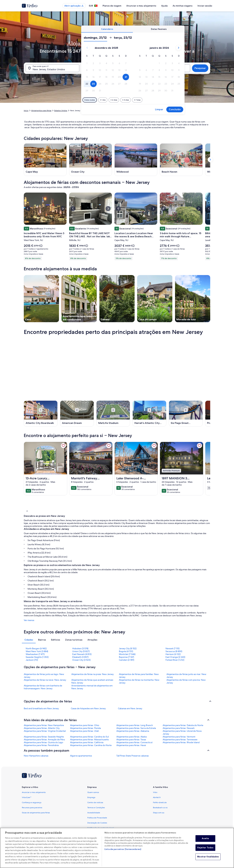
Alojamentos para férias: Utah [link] (84, 731)
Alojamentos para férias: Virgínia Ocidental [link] (45, 731)
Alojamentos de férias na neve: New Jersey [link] (45, 680)
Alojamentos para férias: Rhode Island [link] (181, 742)
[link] (63, 446)
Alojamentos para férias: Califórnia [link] (87, 742)
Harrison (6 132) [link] (173, 654)
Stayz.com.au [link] (159, 813)
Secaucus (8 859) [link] (174, 651)
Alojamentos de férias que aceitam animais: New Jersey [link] (93, 681)
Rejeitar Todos (205, 848)
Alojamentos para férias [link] (41, 111)
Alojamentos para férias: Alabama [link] (133, 731)
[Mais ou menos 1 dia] (103, 100)
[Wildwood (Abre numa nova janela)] (136, 160)
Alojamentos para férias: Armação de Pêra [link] (44, 740)
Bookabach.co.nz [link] (160, 808)
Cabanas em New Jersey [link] (130, 708)
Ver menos (29, 620)
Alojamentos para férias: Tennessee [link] (180, 740)
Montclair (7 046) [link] (127, 654)
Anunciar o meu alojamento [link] (34, 792)
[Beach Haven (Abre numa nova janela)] (181, 160)
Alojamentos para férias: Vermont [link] (179, 737)
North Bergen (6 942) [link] (36, 648)
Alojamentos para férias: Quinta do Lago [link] (43, 742)
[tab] (107, 29)
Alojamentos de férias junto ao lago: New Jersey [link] (44, 676)
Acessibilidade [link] (94, 813)
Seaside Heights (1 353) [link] (37, 657)
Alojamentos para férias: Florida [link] (85, 728)
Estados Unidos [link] (61, 111)
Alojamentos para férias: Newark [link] (179, 728)
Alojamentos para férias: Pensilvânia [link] (41, 745)
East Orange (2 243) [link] (175, 657)
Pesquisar (200, 68)
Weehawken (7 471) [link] (35, 654)
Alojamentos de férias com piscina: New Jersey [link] (186, 681)
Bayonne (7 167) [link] (126, 657)
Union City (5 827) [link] (81, 651)
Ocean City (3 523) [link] (81, 660)
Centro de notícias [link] (95, 802)
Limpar (159, 109)
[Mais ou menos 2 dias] (114, 100)
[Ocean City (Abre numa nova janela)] (91, 160)
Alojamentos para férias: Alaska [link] (132, 737)
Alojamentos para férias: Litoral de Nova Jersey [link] (182, 732)
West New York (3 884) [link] (37, 651)
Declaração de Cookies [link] (97, 823)
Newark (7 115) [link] (172, 648)
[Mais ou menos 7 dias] (137, 100)
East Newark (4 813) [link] (82, 654)
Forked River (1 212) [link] (175, 660)
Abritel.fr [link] (157, 797)
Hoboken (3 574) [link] (80, 648)
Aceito (205, 838)
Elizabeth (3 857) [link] (80, 657)
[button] (87, 63)
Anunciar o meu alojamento (141, 6)
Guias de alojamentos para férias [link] (36, 813)
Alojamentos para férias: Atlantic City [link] (42, 728)
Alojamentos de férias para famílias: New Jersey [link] (139, 676)
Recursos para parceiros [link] (32, 808)
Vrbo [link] (155, 792)
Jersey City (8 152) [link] (128, 648)
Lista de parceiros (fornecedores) (123, 849)
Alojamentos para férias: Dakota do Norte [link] (183, 725)
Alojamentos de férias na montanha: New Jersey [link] (139, 681)
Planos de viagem (112, 6)
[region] (117, 848)
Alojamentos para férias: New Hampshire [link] (44, 725)
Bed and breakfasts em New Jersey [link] (41, 708)
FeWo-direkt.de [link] (160, 802)
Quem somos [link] (93, 792)
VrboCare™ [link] (27, 797)
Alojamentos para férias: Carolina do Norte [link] (91, 745)
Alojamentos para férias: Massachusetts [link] (89, 740)
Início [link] (26, 111)
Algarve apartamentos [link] (81, 756)
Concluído (175, 109)
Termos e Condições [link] (96, 808)
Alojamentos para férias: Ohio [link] (85, 725)
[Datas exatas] (90, 100)
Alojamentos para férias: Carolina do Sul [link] (89, 737)
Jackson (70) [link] (32, 660)
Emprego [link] (91, 797)
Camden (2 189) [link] (127, 660)
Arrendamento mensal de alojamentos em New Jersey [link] (92, 687)
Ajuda (164, 6)
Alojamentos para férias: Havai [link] (131, 745)
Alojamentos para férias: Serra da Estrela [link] (136, 728)
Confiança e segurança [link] (32, 802)
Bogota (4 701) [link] (126, 651)
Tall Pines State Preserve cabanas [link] (133, 756)
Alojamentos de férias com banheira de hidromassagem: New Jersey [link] (43, 687)
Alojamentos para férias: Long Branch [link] (135, 725)
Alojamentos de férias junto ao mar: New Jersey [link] (186, 676)
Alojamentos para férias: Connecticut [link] (134, 742)
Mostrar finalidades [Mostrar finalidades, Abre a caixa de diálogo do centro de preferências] (208, 857)
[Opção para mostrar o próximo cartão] (210, 160)
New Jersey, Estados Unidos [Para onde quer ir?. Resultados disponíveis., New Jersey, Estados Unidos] (49, 69)
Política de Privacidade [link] (97, 818)
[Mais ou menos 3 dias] (126, 100)
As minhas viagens (183, 6)
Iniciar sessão (205, 6)
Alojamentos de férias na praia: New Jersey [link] (93, 674)
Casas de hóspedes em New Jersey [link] (88, 708)
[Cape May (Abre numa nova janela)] (45, 160)
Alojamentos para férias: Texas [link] (131, 740)
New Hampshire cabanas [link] (36, 756)
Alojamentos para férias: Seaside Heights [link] (44, 737)
